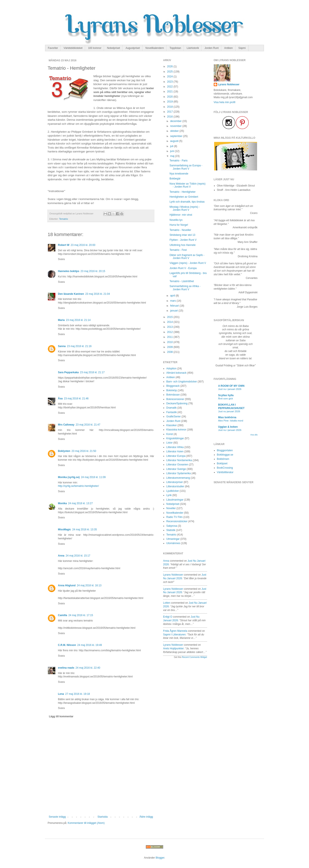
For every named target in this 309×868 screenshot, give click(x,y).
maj (173, 156)
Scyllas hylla (226, 395)
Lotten (167, 603)
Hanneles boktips (69, 271)
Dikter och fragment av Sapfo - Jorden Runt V (187, 257)
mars (173, 301)
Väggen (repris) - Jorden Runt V (188, 263)
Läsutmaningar (175, 500)
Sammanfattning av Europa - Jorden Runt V (186, 167)
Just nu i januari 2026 (230, 389)
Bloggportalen (225, 450)
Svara (61, 259)
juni (173, 151)
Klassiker (172, 425)
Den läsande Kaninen (71, 294)
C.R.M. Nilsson (67, 645)
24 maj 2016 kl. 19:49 (90, 645)
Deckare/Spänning (177, 403)
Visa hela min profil (225, 102)
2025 (170, 72)
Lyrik (169, 495)
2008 (170, 352)
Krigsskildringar (175, 438)
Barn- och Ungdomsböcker (182, 382)
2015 (170, 317)
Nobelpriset (113, 48)
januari (174, 311)
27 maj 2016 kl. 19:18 (78, 694)
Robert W (64, 245)
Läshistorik (193, 48)
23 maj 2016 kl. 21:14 (78, 320)
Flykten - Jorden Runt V (183, 240)
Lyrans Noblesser (173, 575)
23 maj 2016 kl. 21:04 (98, 294)
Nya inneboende (179, 174)
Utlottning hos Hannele (183, 245)
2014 (170, 322)
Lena (61, 694)
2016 (170, 117)
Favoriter (53, 48)
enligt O (168, 617)
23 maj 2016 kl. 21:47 (88, 425)
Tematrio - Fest (178, 250)
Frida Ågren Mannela (175, 631)
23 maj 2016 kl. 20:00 (83, 245)
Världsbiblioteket (73, 48)
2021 (170, 92)
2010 (170, 342)
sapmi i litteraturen (174, 635)
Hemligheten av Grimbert (184, 197)
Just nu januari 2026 (229, 411)
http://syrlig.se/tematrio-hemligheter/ (78, 486)
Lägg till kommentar (61, 716)
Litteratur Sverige (176, 469)
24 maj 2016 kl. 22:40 (88, 668)
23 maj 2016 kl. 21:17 (92, 372)
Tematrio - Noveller (180, 230)
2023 (170, 82)
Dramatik (171, 408)
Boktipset (222, 463)
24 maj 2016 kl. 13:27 (80, 503)
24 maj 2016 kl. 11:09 (93, 477)
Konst (170, 434)
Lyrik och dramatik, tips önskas (187, 202)
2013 (170, 327)
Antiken (229, 48)
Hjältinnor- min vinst (181, 215)
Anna (61, 556)
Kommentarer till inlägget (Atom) (86, 823)
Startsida (102, 817)
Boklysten (64, 451)
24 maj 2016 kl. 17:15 (81, 615)
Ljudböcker (173, 491)
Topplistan (175, 48)
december (176, 121)
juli (172, 146)
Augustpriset (133, 48)
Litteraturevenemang (178, 478)
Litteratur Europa (176, 456)
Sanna (62, 346)
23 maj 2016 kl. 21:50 (84, 451)
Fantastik (172, 412)
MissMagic (64, 530)
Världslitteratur (225, 472)
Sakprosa (172, 526)
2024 (170, 77)
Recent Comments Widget (195, 657)
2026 (170, 66)
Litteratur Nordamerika (179, 460)
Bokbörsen (223, 459)
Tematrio (63, 219)
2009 (170, 347)
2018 (170, 107)
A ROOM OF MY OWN (231, 386)
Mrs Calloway (66, 425)
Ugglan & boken (228, 427)
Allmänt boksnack (176, 373)
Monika (62, 503)
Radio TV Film (174, 517)
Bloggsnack (173, 386)
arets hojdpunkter (173, 648)
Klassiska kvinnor (176, 430)
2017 (170, 112)
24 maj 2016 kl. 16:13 (89, 585)
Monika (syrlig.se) (69, 477)
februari (175, 306)
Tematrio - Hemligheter (183, 192)
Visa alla (254, 435)
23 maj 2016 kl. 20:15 (93, 271)
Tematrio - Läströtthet (182, 281)
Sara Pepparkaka (68, 372)
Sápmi (242, 48)
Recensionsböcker (177, 521)
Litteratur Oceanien (177, 465)
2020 (170, 97)
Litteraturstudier (175, 486)
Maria (61, 320)
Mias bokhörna (227, 417)
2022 (170, 87)
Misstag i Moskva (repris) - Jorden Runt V (185, 208)
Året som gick (226, 399)
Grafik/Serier (173, 417)
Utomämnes (173, 543)
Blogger (160, 858)
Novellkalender (175, 513)
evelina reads (66, 668)
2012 (170, 332)
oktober (175, 131)
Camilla (63, 615)
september (177, 136)
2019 (170, 102)
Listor (169, 443)
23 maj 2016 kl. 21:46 (76, 399)
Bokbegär (175, 179)
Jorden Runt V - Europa (183, 268)
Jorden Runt (211, 48)
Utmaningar (173, 539)
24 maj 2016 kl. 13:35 (85, 530)
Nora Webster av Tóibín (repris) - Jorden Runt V (188, 185)
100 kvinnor (95, 48)
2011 (170, 337)
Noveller (171, 508)
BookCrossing (225, 468)
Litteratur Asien (175, 451)
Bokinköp (172, 390)
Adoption (171, 369)
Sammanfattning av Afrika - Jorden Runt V (185, 288)
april (173, 296)
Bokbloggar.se (225, 455)
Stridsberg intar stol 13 (182, 235)
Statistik (171, 530)
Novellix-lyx (176, 220)
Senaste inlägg (57, 817)
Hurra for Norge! (179, 225)
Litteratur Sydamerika (179, 473)
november (176, 126)
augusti (175, 141)
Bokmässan (173, 395)
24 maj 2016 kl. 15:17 (78, 556)
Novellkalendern (155, 48)
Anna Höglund (67, 585)
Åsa (60, 399)
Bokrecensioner (175, 399)
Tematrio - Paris (179, 161)
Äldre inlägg (146, 817)
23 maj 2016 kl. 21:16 (79, 346)
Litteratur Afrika (175, 447)
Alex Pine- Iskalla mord (231, 421)
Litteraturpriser (175, 482)
